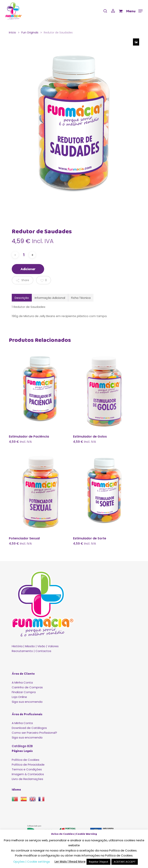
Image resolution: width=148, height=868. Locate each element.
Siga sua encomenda (27, 702)
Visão (41, 646)
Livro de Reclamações (27, 779)
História (17, 646)
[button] (134, 11)
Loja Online (19, 697)
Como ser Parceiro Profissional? (34, 733)
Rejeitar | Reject (98, 862)
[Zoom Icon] (136, 42)
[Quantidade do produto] (24, 255)
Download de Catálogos (29, 728)
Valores (53, 646)
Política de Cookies (26, 760)
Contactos (43, 651)
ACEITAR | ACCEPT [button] (125, 862)
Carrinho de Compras (27, 687)
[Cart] (121, 11)
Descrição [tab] (22, 298)
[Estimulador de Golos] (104, 390)
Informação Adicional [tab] (50, 298)
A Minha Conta (22, 682)
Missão (30, 646)
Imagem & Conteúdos (28, 774)
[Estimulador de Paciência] (40, 390)
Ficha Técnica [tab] (81, 298)
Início (12, 33)
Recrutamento (22, 651)
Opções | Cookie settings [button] (32, 862)
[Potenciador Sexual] (40, 491)
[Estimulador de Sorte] (104, 491)
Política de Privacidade (28, 765)
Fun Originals (30, 33)
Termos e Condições (27, 769)
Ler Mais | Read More (70, 862)
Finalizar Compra (24, 692)
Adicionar (28, 269)
